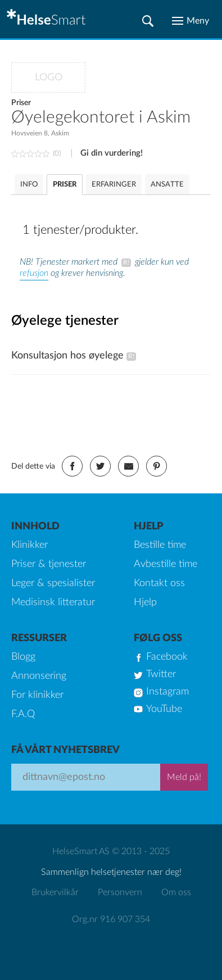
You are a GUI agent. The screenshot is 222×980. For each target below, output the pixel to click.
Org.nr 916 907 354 (111, 919)
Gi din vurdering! (112, 153)
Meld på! (184, 777)
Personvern (120, 892)
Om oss (176, 892)
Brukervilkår (55, 892)
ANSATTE (167, 185)
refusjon (34, 273)
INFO (29, 185)
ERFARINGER (114, 185)
